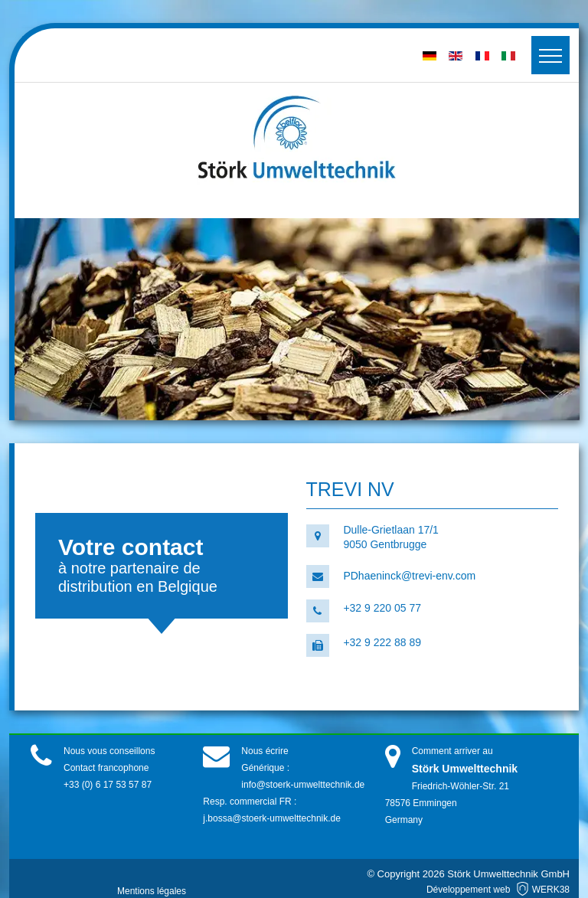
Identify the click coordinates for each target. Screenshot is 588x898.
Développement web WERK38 (498, 890)
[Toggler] (550, 55)
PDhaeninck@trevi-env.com (409, 576)
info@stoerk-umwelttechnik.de (303, 785)
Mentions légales (152, 891)
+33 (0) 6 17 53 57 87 (108, 785)
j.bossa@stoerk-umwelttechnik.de (272, 818)
